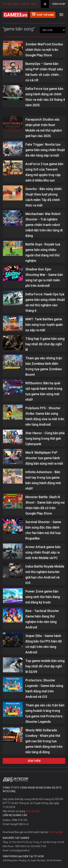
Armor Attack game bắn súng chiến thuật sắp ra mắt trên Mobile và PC (43, 552)
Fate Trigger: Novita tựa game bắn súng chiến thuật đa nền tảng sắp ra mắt (45, 150)
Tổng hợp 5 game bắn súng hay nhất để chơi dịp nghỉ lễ (45, 344)
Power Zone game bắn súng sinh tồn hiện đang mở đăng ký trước (43, 597)
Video (34, 4)
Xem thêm (34, 761)
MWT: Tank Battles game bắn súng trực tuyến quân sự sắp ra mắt (44, 325)
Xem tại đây (33, 811)
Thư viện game (11, 4)
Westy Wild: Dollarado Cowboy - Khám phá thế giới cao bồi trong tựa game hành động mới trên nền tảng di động (44, 741)
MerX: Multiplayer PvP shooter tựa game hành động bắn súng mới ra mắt (44, 458)
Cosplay (25, 4)
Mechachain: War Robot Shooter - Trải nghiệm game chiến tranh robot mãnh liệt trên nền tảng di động (44, 225)
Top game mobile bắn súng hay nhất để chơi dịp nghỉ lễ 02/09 (45, 666)
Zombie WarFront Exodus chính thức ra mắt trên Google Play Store (44, 50)
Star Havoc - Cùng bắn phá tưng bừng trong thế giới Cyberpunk (45, 438)
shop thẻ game (43, 14)
